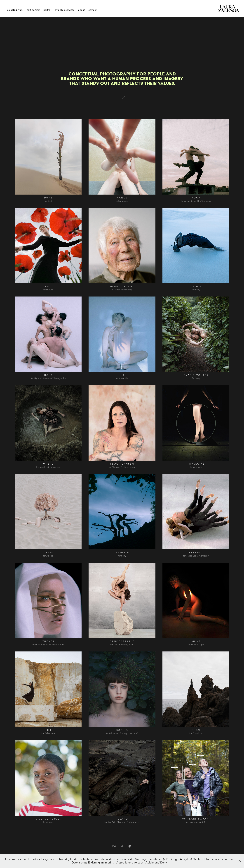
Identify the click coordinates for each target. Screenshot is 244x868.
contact (92, 10)
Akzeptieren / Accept (130, 863)
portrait (47, 10)
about (81, 10)
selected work (15, 10)
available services (65, 10)
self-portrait (33, 10)
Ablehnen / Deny (156, 863)
